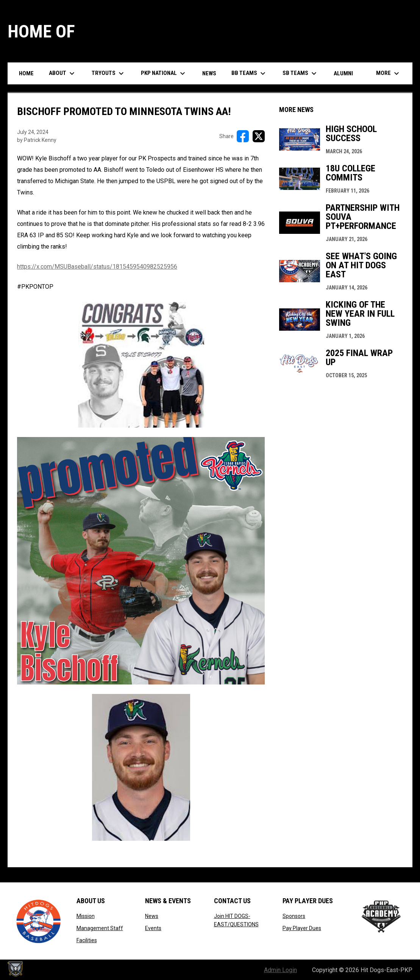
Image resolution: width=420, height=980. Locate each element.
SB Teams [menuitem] (301, 73)
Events (153, 928)
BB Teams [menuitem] (249, 73)
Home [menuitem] (26, 73)
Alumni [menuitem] (343, 73)
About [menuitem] (63, 73)
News (152, 916)
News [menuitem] (209, 73)
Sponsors (294, 916)
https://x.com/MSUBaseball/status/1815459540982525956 (97, 267)
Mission (86, 916)
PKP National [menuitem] (164, 73)
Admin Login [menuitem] (280, 970)
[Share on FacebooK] (243, 136)
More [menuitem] (389, 73)
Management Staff (100, 928)
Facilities (87, 940)
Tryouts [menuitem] (109, 73)
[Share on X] (259, 136)
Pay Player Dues (302, 928)
